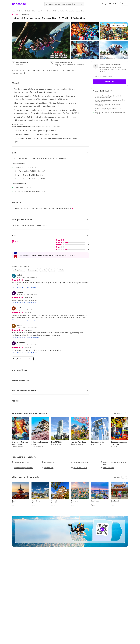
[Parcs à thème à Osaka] (20, 462)
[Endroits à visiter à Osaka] (33, 11)
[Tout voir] (117, 413)
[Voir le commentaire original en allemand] (25, 337)
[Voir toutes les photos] (118, 25)
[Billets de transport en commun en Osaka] (115, 463)
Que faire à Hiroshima (55, 502)
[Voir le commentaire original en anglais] (24, 287)
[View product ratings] (15, 15)
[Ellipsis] (43, 11)
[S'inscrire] (124, 4)
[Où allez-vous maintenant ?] (64, 4)
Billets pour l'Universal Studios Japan (20, 443)
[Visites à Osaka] (47, 468)
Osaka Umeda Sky (98, 442)
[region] (70, 432)
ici (73, 208)
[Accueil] (14, 11)
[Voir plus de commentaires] (23, 359)
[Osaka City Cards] (108, 468)
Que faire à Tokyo (75, 502)
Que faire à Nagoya (36, 502)
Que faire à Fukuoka (95, 502)
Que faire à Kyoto (16, 502)
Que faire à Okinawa (115, 502)
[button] (115, 4)
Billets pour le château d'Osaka (40, 443)
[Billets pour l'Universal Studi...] (55, 11)
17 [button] (17, 15)
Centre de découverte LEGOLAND (119, 443)
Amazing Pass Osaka (79, 442)
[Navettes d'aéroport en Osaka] (23, 468)
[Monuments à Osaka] (79, 468)
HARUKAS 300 (57, 442)
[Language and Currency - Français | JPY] (107, 4)
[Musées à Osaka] (48, 462)
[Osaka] (21, 11)
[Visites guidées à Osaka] (80, 462)
